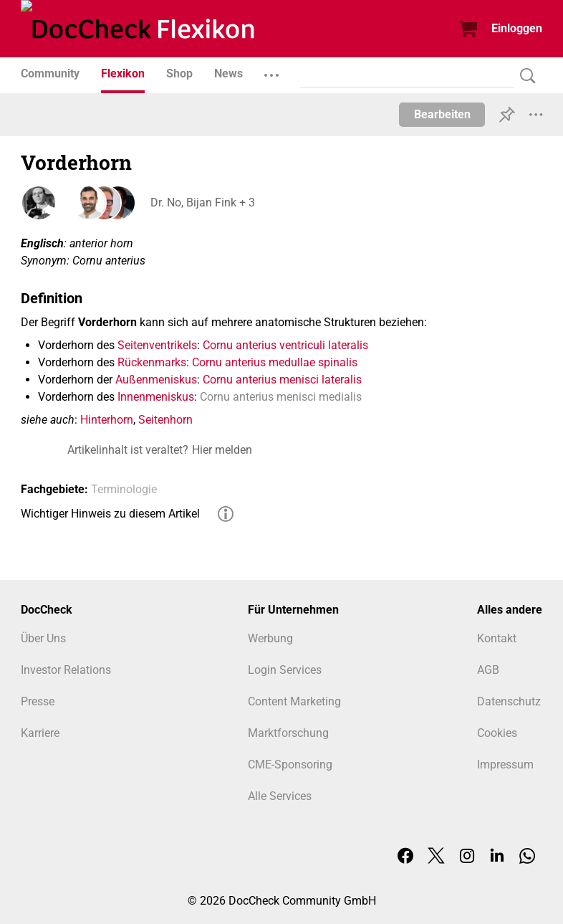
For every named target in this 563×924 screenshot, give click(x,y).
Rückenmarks (152, 362)
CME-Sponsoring (290, 765)
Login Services (285, 670)
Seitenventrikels (157, 345)
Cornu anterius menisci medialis (281, 397)
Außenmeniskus (156, 380)
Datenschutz (509, 701)
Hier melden (222, 450)
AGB (488, 670)
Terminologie (124, 489)
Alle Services (280, 796)
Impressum (505, 765)
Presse (38, 701)
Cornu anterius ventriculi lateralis (285, 345)
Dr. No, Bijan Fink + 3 (202, 203)
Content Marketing (294, 701)
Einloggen (517, 28)
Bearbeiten (442, 114)
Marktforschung (288, 733)
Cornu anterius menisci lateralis (282, 380)
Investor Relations (66, 670)
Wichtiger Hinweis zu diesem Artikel (110, 514)
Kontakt (497, 638)
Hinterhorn (107, 420)
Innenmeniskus (156, 397)
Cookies (497, 733)
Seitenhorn (165, 420)
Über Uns (43, 638)
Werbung (270, 638)
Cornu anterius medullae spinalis (275, 362)
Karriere (40, 733)
